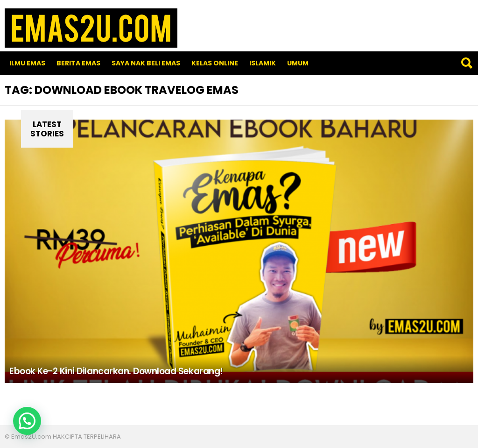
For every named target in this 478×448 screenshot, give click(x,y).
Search (466, 63)
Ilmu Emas (27, 63)
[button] (27, 421)
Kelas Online (215, 63)
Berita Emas (78, 63)
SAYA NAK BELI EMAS (146, 63)
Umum (298, 63)
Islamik (263, 63)
